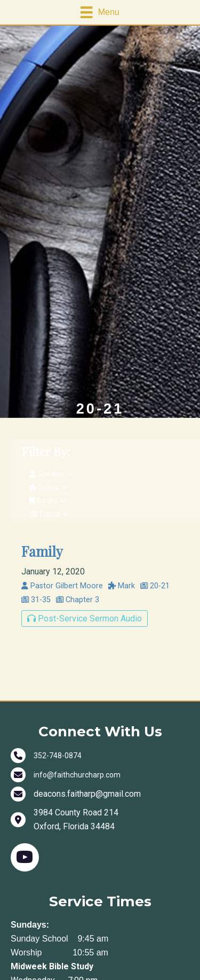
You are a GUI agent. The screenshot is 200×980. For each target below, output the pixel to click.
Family (42, 551)
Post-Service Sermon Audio (85, 619)
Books (47, 501)
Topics (49, 514)
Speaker (51, 474)
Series (49, 487)
